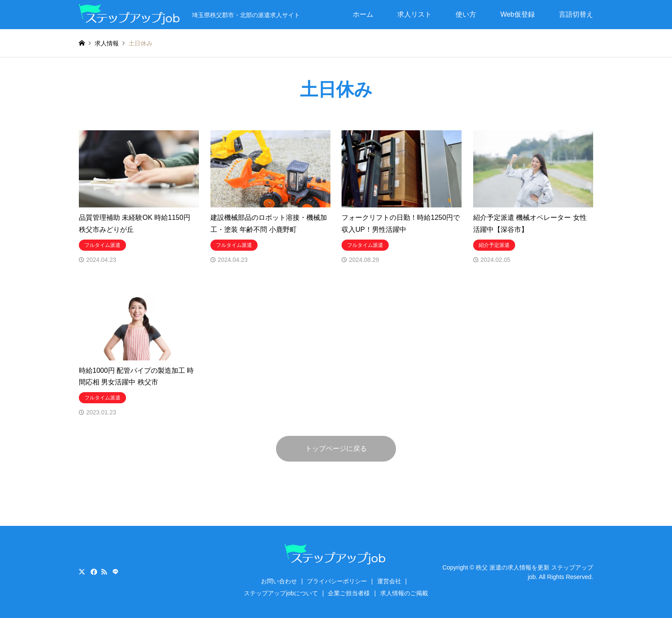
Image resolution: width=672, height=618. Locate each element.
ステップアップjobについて (281, 593)
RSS (104, 572)
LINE (115, 572)
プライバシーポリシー (337, 581)
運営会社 (389, 581)
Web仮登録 (517, 14)
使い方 (466, 14)
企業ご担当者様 (349, 593)
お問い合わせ (279, 581)
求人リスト (414, 14)
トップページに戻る (336, 448)
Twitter (82, 572)
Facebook (93, 572)
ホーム (363, 14)
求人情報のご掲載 (404, 593)
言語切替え (576, 14)
